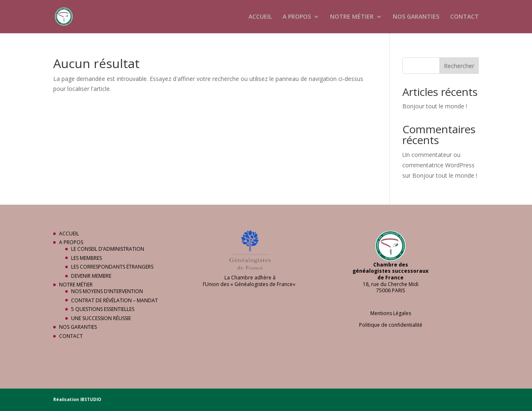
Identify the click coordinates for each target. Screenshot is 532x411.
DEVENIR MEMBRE (91, 276)
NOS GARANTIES (416, 17)
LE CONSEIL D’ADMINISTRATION (108, 249)
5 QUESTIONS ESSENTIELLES (103, 309)
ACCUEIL (260, 17)
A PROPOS (297, 17)
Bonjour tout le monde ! (435, 106)
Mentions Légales (391, 313)
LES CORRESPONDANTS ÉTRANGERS (112, 267)
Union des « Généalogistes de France (249, 284)
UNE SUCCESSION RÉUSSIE (101, 318)
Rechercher (459, 66)
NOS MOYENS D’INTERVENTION (107, 291)
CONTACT (464, 17)
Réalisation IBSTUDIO (77, 399)
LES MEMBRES (86, 258)
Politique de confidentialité (391, 325)
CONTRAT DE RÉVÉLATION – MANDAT (115, 300)
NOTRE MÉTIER (352, 17)
